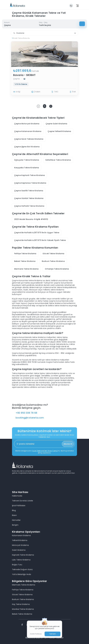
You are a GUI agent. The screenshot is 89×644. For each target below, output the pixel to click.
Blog (14, 510)
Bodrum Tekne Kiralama (53, 261)
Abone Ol (68, 444)
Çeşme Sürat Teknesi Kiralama (29, 139)
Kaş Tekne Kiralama (21, 604)
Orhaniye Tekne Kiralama (57, 269)
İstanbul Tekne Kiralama (23, 609)
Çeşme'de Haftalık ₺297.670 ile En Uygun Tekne (37, 233)
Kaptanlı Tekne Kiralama (23, 555)
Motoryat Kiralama (20, 545)
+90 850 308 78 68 (26, 413)
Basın (14, 515)
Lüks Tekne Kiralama (21, 560)
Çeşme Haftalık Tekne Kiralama (29, 206)
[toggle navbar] (71, 6)
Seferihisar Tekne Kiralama (58, 160)
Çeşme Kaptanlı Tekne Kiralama (29, 175)
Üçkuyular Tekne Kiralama (27, 160)
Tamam (52, 634)
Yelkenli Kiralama (20, 540)
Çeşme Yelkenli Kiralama (59, 131)
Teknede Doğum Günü (22, 569)
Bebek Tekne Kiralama (25, 261)
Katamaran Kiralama (21, 535)
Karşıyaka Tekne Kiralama (27, 168)
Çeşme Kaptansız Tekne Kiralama (30, 183)
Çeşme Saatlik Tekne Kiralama (29, 191)
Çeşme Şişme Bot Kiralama (27, 147)
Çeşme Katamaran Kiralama (28, 131)
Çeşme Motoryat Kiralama (27, 124)
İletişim (15, 525)
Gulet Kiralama (19, 550)
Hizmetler (16, 520)
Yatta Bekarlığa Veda (21, 574)
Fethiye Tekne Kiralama (25, 254)
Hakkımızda (17, 496)
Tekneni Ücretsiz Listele (23, 501)
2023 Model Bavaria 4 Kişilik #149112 (31, 219)
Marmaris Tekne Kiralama (26, 269)
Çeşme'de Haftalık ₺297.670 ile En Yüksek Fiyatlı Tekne (40, 240)
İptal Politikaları (19, 506)
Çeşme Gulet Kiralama (56, 124)
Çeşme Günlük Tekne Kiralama (29, 198)
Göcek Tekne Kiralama (53, 254)
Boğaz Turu (17, 565)
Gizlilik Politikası (36, 634)
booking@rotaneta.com (30, 418)
